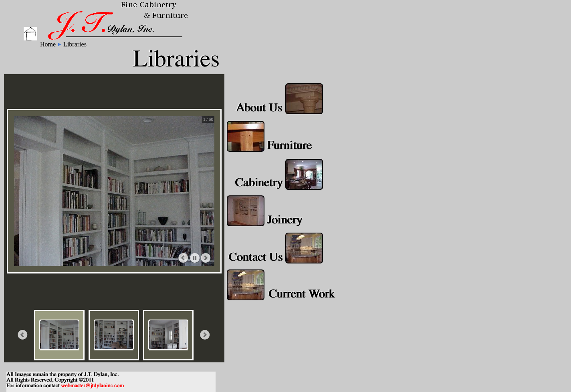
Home (48, 44)
